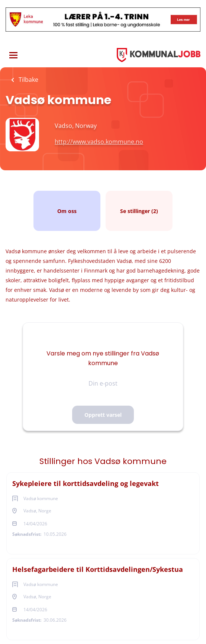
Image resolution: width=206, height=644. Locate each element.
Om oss (67, 211)
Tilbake (28, 80)
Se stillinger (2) (139, 211)
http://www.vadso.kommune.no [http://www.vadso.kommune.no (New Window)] (99, 142)
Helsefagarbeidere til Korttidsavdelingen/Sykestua (98, 569)
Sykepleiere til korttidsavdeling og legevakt (86, 483)
